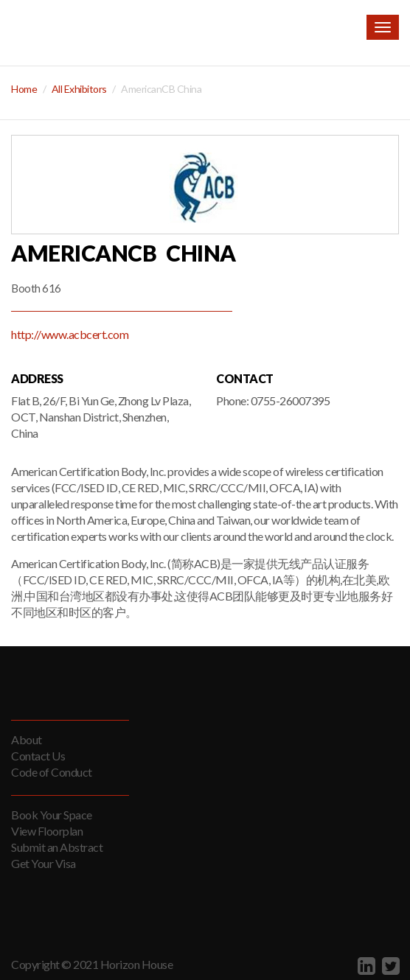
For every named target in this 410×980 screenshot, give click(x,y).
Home (24, 89)
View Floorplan (47, 831)
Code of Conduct (52, 772)
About (27, 739)
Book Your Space (52, 815)
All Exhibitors (79, 89)
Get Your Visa (44, 863)
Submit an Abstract (57, 847)
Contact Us (38, 756)
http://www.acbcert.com (70, 334)
